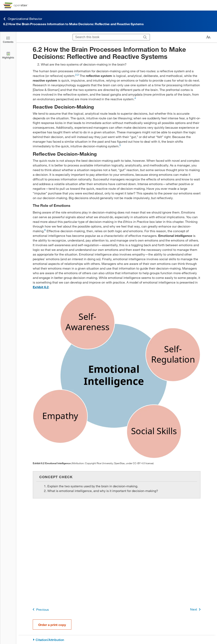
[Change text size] (208, 37)
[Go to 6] (45, 231)
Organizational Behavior (23, 19)
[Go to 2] (76, 76)
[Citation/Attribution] (117, 640)
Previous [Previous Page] (40, 609)
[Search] (145, 37)
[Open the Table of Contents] (8, 39)
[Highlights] (8, 55)
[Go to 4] (135, 99)
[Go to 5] (120, 146)
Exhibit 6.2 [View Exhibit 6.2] (41, 287)
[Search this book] (107, 37)
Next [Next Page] (196, 609)
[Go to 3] (78, 76)
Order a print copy (52, 625)
